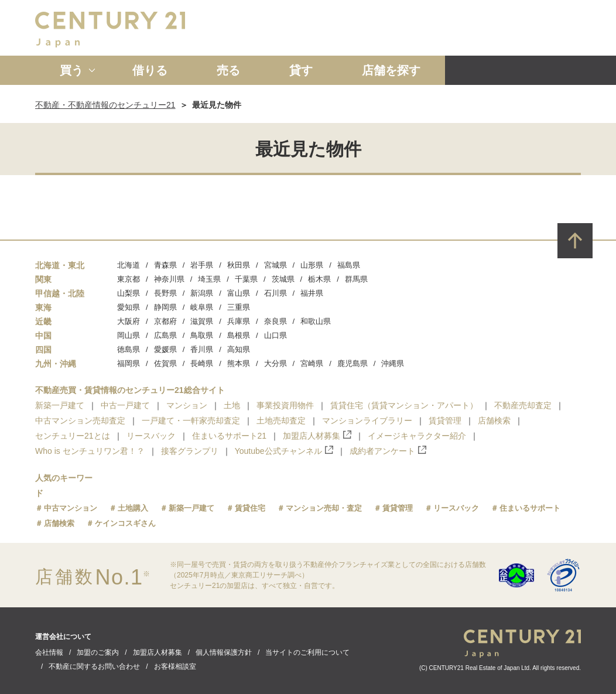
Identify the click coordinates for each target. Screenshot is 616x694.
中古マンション (71, 508)
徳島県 (129, 349)
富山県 (239, 293)
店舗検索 (494, 420)
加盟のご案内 (98, 652)
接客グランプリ (190, 451)
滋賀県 (202, 321)
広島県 (165, 335)
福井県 (312, 293)
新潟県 (202, 293)
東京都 (129, 279)
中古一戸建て (125, 405)
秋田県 (239, 265)
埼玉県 (209, 279)
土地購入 (133, 508)
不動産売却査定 (523, 405)
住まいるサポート (530, 508)
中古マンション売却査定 (80, 420)
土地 (232, 405)
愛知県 (129, 307)
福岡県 (129, 363)
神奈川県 (169, 279)
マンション (187, 405)
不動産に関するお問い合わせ (94, 666)
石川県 (276, 293)
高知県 (239, 349)
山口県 (276, 335)
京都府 (165, 321)
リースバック (151, 436)
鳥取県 (202, 335)
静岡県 (165, 307)
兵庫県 (239, 321)
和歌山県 (316, 321)
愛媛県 (165, 349)
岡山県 (129, 335)
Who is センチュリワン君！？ (90, 451)
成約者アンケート (388, 451)
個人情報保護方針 (224, 652)
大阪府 (129, 321)
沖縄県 (393, 363)
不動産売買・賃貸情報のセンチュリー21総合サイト (130, 390)
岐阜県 (202, 307)
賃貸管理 (445, 420)
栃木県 (319, 279)
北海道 (129, 265)
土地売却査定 (281, 420)
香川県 (202, 349)
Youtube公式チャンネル (284, 451)
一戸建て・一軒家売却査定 (191, 420)
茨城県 (283, 279)
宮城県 (276, 265)
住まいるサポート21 (230, 436)
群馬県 (356, 279)
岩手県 (202, 265)
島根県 (239, 335)
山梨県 (129, 293)
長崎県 (202, 363)
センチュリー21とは (73, 436)
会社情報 (49, 652)
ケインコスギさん (125, 523)
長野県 (165, 293)
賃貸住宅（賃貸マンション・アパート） (404, 405)
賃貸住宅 (250, 508)
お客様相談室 (175, 666)
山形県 (312, 265)
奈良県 (276, 321)
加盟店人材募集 (317, 435)
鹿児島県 (353, 363)
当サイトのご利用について (307, 652)
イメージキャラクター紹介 (417, 436)
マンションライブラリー (367, 420)
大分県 (276, 363)
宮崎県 (312, 363)
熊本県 (239, 363)
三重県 (239, 307)
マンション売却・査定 (324, 508)
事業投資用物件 (285, 405)
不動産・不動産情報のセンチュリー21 (105, 105)
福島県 (349, 265)
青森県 (165, 265)
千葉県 (246, 279)
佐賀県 (165, 363)
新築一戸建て (60, 405)
